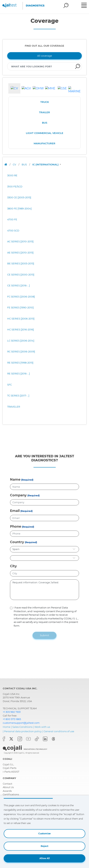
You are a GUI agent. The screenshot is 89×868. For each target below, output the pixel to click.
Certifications (11, 794)
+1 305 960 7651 (12, 712)
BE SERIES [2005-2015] (21, 263)
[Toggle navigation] (85, 6)
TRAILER (44, 112)
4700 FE (12, 219)
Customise (44, 833)
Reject (44, 846)
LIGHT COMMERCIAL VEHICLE (45, 133)
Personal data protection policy (23, 731)
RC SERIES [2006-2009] (21, 351)
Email (15, 511)
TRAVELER (14, 407)
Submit (44, 635)
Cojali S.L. (9, 764)
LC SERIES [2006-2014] (21, 341)
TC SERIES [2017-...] (18, 396)
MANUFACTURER (44, 143)
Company (18, 495)
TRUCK (45, 102)
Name (15, 480)
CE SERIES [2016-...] (19, 285)
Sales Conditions (22, 727)
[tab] (14, 88)
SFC (10, 385)
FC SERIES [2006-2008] (21, 297)
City (13, 566)
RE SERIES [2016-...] (19, 374)
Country (17, 542)
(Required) (27, 480)
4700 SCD (13, 231)
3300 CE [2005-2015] (19, 197)
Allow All (45, 858)
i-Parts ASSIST (11, 772)
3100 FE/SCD (15, 186)
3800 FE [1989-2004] (19, 208)
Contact (7, 784)
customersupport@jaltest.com (21, 723)
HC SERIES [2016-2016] (21, 329)
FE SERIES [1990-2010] (20, 307)
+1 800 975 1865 (12, 719)
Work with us (42, 727)
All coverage (45, 56)
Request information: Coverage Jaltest (44, 590)
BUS (45, 123)
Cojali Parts (10, 768)
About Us (8, 787)
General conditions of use (59, 731)
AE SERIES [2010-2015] (20, 253)
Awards (7, 791)
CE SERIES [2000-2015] (21, 275)
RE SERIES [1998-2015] (20, 363)
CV (15, 164)
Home (7, 727)
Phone (16, 526)
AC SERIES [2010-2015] (20, 241)
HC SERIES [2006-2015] (21, 319)
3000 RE (12, 175)
